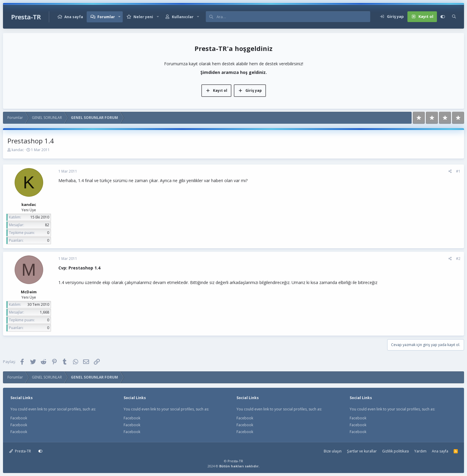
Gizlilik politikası (396, 451)
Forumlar (106, 17)
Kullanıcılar (183, 17)
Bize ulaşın (333, 451)
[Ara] (293, 17)
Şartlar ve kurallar (362, 451)
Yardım (420, 451)
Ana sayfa (74, 17)
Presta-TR (20, 451)
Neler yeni (143, 17)
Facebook (19, 418)
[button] (119, 17)
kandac (18, 150)
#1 (458, 171)
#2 (458, 259)
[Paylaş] (450, 171)
